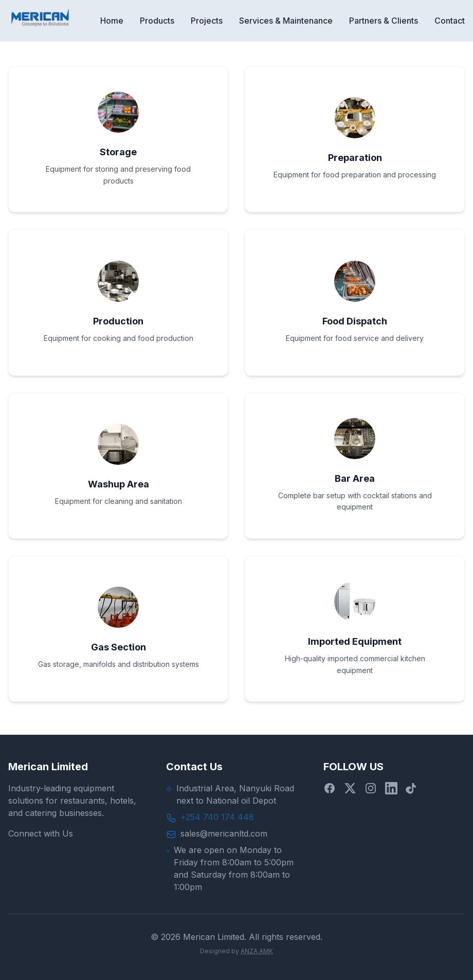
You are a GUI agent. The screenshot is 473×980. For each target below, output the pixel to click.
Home (112, 21)
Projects (207, 21)
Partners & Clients (384, 21)
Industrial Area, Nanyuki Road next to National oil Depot (235, 794)
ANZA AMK (257, 951)
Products (157, 21)
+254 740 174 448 (217, 817)
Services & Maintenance (286, 21)
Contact (450, 21)
